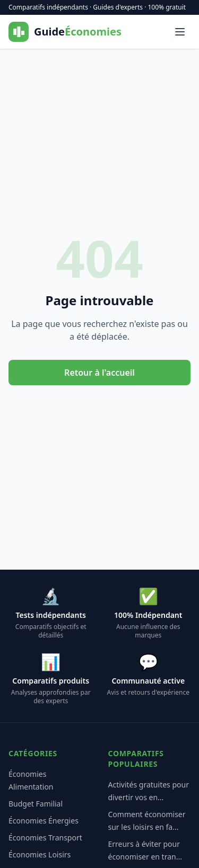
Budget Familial (36, 804)
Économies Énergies (44, 821)
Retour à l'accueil (99, 373)
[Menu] (180, 32)
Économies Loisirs (40, 854)
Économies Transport (45, 838)
